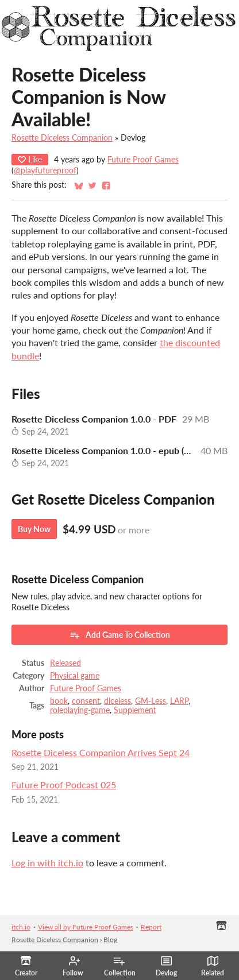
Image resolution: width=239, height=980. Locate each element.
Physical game (75, 676)
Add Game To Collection (120, 635)
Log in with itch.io (47, 863)
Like (30, 159)
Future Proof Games (143, 160)
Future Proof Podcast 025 (64, 785)
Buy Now (34, 529)
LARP (179, 701)
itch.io (21, 927)
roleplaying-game (80, 710)
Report (151, 927)
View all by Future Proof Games (86, 927)
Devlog (166, 966)
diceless (117, 701)
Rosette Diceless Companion (62, 138)
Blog (110, 940)
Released (65, 663)
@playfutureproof (45, 171)
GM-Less (151, 701)
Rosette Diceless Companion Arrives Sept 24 (101, 752)
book (59, 701)
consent (86, 701)
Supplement (135, 710)
